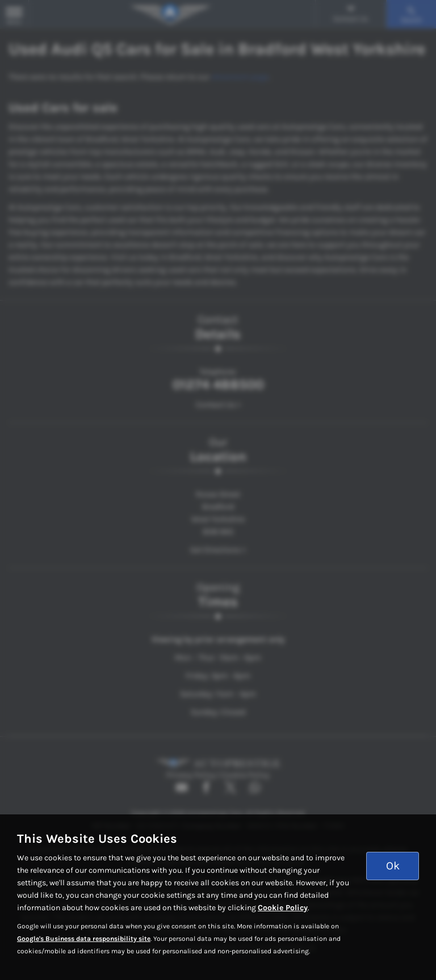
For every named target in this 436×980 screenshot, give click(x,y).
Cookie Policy (283, 908)
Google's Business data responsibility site (84, 939)
